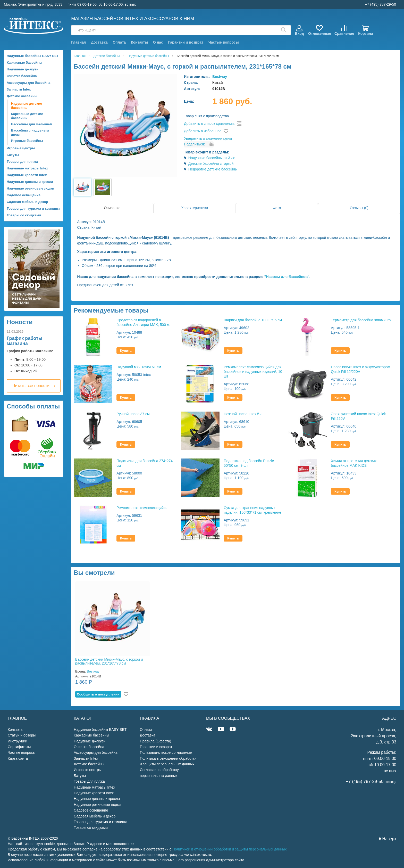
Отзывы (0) (359, 208)
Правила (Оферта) (156, 741)
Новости (20, 322)
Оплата (119, 42)
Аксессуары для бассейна (28, 83)
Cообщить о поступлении (98, 694)
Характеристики (195, 208)
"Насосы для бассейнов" (287, 277)
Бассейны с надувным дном (30, 132)
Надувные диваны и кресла (30, 182)
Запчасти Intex (19, 89)
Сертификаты (19, 747)
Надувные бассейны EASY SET (33, 56)
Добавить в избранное (203, 131)
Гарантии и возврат (186, 42)
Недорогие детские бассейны (213, 169)
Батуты (13, 155)
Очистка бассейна (22, 76)
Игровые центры (21, 148)
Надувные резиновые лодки (30, 188)
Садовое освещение (24, 195)
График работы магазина (24, 341)
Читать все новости (34, 386)
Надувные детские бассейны (27, 106)
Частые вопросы (224, 42)
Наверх (388, 839)
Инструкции (18, 741)
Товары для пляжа (22, 162)
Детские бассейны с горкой (211, 163)
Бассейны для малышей (32, 124)
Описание (112, 208)
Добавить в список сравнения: (209, 124)
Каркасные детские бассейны (27, 116)
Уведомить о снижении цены (208, 138)
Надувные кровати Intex (27, 175)
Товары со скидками (24, 215)
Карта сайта (18, 758)
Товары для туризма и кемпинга (33, 208)
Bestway (220, 77)
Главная (78, 42)
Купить (126, 351)
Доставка (99, 42)
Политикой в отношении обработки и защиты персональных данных (230, 849)
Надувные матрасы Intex (27, 168)
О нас (158, 42)
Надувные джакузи (23, 69)
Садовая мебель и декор (27, 202)
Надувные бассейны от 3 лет (213, 158)
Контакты (139, 42)
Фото (277, 208)
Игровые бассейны (27, 141)
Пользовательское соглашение (166, 752)
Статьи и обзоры (22, 735)
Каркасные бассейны (24, 63)
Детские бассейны (22, 96)
